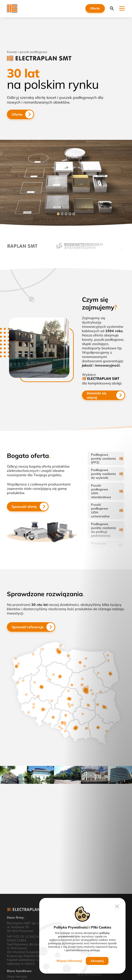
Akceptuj (97, 961)
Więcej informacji (69, 961)
